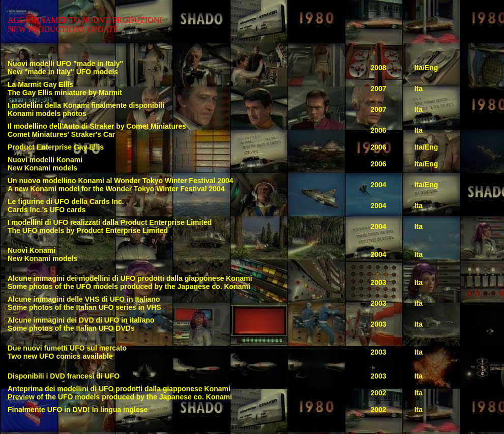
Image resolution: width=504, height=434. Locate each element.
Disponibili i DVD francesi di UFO (64, 376)
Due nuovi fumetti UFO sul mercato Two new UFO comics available (67, 352)
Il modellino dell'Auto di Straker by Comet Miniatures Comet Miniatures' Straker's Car (97, 130)
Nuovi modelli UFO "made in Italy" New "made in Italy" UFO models (65, 68)
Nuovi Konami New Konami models (42, 254)
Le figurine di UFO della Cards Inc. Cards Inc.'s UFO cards (66, 206)
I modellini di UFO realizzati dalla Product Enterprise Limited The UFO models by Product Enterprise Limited (110, 226)
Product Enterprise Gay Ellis (56, 147)
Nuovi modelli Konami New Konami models (45, 164)
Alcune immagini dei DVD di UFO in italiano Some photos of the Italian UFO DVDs (81, 324)
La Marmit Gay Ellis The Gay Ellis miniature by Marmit (65, 89)
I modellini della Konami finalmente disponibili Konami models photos (86, 109)
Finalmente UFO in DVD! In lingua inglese (78, 410)
